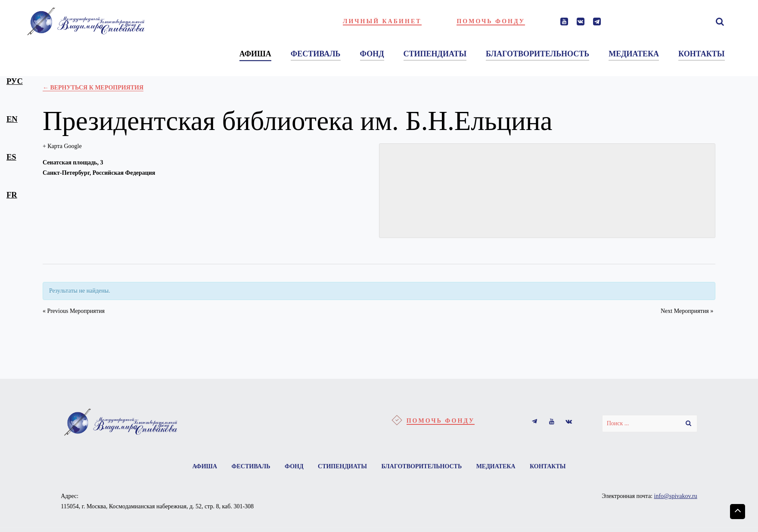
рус (15, 81)
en (12, 119)
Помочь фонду (491, 21)
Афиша (205, 466)
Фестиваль (251, 466)
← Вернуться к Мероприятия (93, 88)
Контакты (548, 466)
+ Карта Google (62, 146)
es (11, 157)
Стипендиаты (342, 466)
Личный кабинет (382, 21)
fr (12, 195)
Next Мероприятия (687, 311)
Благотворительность (421, 466)
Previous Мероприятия (74, 311)
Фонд (294, 466)
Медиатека (496, 466)
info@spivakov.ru (676, 496)
